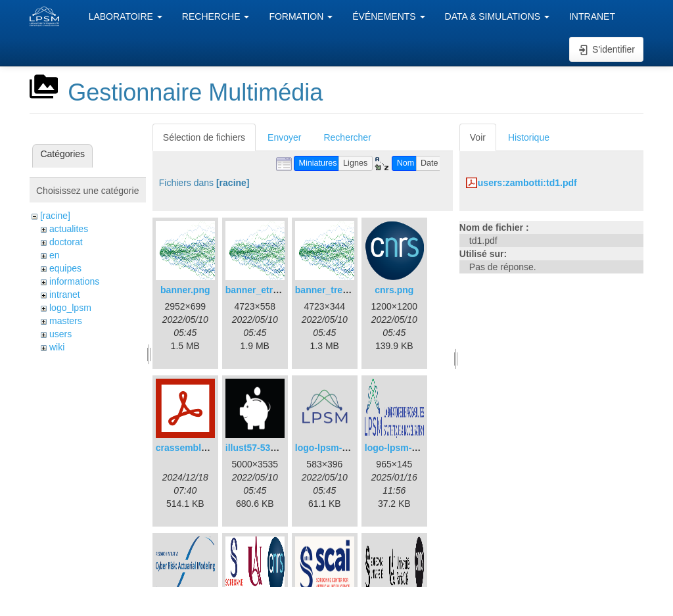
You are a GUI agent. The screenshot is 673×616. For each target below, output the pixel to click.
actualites (69, 229)
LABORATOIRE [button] (126, 16)
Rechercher (347, 137)
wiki (57, 347)
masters (66, 321)
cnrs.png (394, 290)
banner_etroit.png (265, 290)
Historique (529, 137)
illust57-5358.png (263, 448)
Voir (478, 137)
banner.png (185, 290)
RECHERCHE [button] (216, 16)
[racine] (55, 216)
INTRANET (592, 16)
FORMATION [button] (301, 16)
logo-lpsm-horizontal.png (420, 448)
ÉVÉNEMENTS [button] (388, 16)
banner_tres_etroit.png (345, 290)
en (55, 255)
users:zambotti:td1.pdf (527, 183)
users (60, 334)
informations (74, 281)
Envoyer (284, 137)
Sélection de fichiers (204, 137)
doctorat (66, 242)
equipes (65, 268)
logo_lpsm (70, 308)
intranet (65, 295)
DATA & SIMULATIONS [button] (497, 16)
